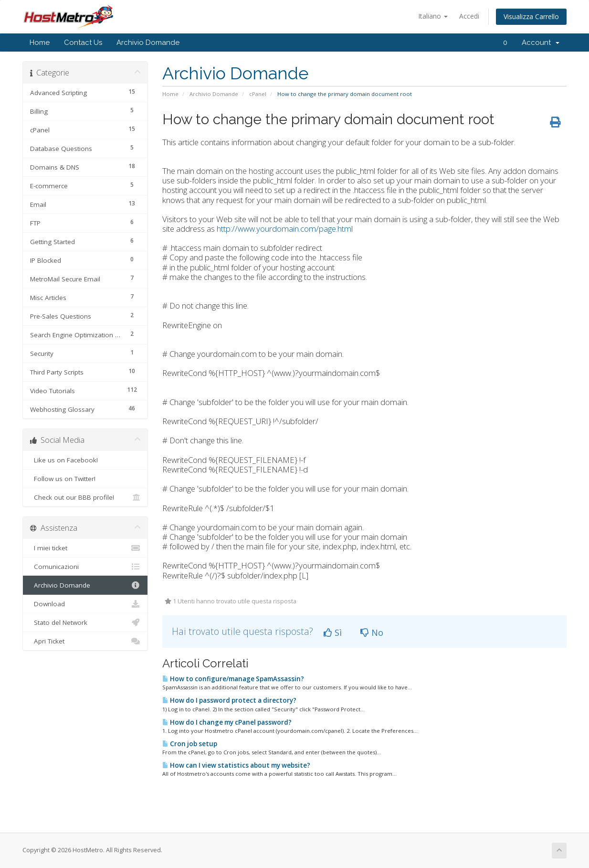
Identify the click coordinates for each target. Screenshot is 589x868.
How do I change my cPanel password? (227, 722)
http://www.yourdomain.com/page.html (285, 229)
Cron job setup (190, 744)
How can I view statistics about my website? (236, 765)
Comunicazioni (85, 567)
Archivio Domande (148, 43)
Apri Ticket (85, 641)
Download (85, 604)
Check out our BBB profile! (85, 497)
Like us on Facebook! (85, 460)
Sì (333, 632)
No (372, 632)
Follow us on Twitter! (85, 479)
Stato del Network (85, 622)
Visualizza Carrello (531, 16)
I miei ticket (85, 548)
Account (541, 43)
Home (40, 43)
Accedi (469, 16)
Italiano (433, 16)
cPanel (258, 94)
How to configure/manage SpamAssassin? (233, 679)
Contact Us (83, 43)
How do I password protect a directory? (229, 700)
